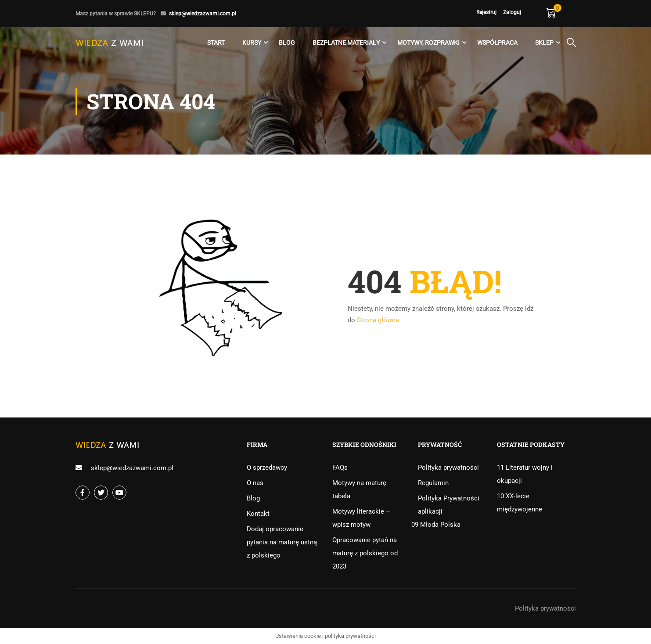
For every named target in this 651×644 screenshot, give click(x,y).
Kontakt (258, 514)
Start (216, 43)
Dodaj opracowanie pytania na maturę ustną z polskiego (282, 542)
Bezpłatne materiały (346, 43)
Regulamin (433, 483)
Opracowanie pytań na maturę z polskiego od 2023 (365, 553)
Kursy (252, 43)
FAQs (340, 468)
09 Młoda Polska (436, 525)
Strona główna (378, 320)
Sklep (544, 43)
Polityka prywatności (448, 468)
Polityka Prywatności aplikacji (449, 505)
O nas (255, 483)
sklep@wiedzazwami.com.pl (203, 14)
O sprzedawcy (267, 468)
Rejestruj (486, 12)
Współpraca (497, 43)
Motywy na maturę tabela (359, 489)
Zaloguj (512, 12)
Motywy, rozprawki (428, 43)
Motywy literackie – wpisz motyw (361, 518)
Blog (287, 43)
